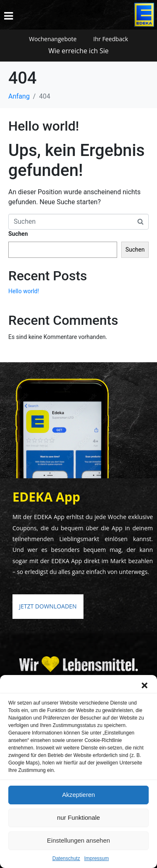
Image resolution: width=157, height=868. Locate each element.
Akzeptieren (78, 795)
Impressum (97, 858)
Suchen (18, 234)
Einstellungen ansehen (78, 840)
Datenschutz (66, 858)
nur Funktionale (78, 817)
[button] (145, 685)
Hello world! (44, 126)
